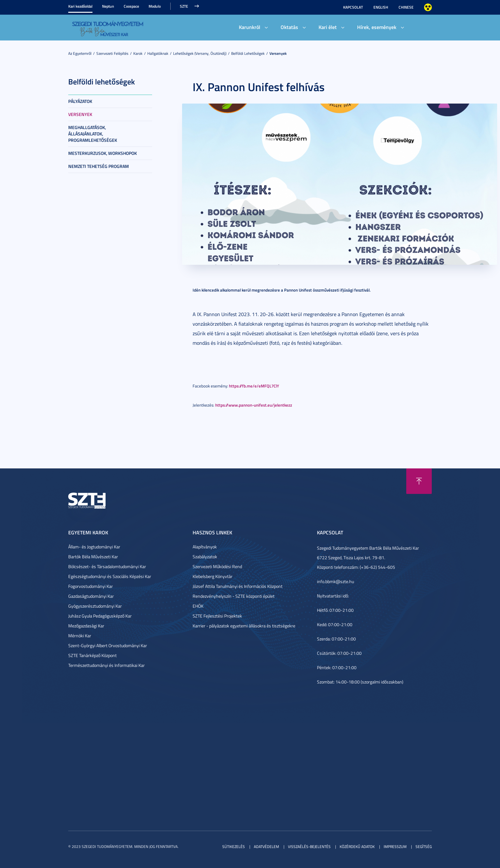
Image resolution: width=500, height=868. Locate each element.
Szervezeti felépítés (112, 53)
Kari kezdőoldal (80, 6)
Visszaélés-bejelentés (309, 846)
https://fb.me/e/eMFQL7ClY (254, 386)
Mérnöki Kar (80, 636)
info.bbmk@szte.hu (335, 581)
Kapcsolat (353, 7)
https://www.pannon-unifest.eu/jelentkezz (254, 405)
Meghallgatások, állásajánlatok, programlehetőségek (93, 134)
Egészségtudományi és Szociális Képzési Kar (110, 576)
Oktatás (289, 27)
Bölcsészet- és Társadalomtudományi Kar (107, 566)
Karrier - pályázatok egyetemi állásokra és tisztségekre (244, 626)
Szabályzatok (205, 557)
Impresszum (395, 846)
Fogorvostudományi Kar (91, 586)
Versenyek (278, 53)
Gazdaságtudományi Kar (91, 596)
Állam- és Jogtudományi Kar (94, 547)
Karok (138, 53)
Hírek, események (377, 27)
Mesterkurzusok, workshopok (103, 153)
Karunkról (250, 27)
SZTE (184, 6)
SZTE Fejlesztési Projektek (217, 616)
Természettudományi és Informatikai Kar (107, 665)
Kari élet (328, 27)
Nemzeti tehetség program (99, 166)
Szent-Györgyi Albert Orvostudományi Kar (108, 645)
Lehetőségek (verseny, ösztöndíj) (200, 53)
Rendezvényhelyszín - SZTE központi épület (234, 596)
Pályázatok (80, 101)
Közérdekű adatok (357, 846)
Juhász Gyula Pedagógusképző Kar (100, 616)
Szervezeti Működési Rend (217, 566)
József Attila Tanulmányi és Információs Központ (238, 586)
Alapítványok (205, 547)
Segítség (424, 846)
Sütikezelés (234, 846)
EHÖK (198, 606)
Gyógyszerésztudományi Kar (95, 606)
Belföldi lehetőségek (248, 53)
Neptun (108, 6)
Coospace (131, 6)
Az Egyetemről (80, 53)
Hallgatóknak (158, 53)
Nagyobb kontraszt (428, 7)
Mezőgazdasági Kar (86, 626)
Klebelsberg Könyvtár (213, 576)
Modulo (155, 6)
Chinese (406, 7)
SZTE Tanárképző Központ (92, 655)
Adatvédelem (266, 846)
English (381, 7)
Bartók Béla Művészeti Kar (93, 557)
